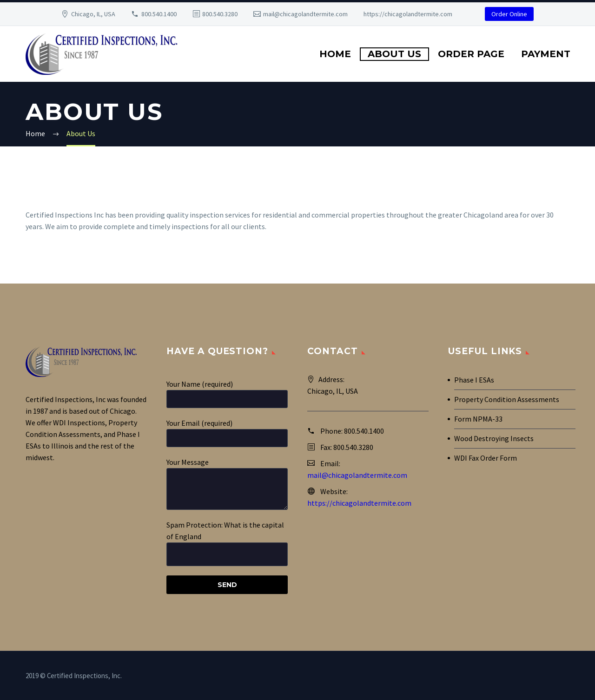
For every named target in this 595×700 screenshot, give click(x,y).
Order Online (509, 14)
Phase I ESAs (474, 380)
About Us (394, 54)
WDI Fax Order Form (486, 458)
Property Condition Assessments (507, 399)
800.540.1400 (159, 14)
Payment (546, 54)
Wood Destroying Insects (494, 438)
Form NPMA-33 (478, 419)
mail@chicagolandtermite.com (305, 14)
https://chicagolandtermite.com (408, 14)
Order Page (471, 54)
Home (335, 54)
